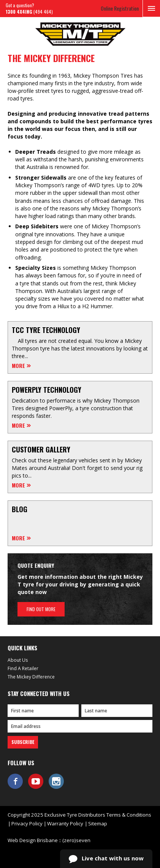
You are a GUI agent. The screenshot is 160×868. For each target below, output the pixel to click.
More (18, 366)
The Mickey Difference (31, 677)
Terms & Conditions (129, 815)
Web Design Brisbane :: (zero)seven (49, 840)
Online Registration (120, 8)
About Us (18, 660)
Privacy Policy (27, 823)
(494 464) (29, 12)
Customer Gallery (41, 449)
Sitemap (98, 823)
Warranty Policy (65, 823)
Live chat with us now (106, 859)
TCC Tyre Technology (46, 330)
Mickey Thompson (80, 34)
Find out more (41, 609)
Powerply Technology (47, 390)
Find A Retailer (23, 668)
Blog (20, 509)
